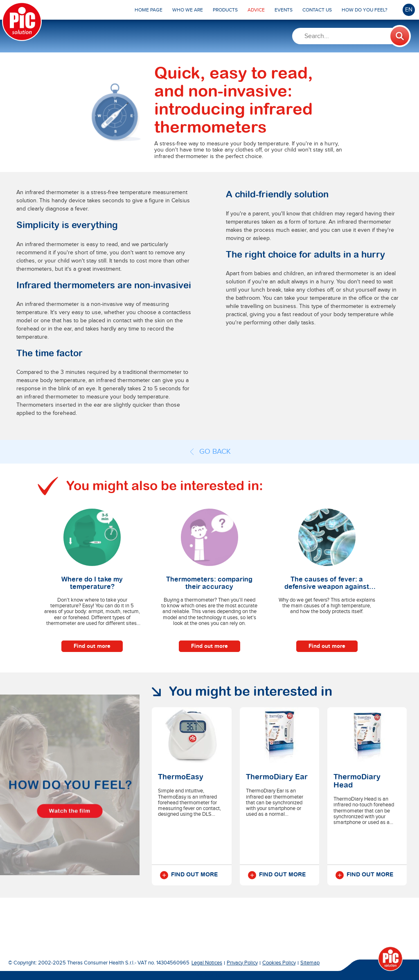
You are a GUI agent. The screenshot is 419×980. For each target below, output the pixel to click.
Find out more (92, 646)
